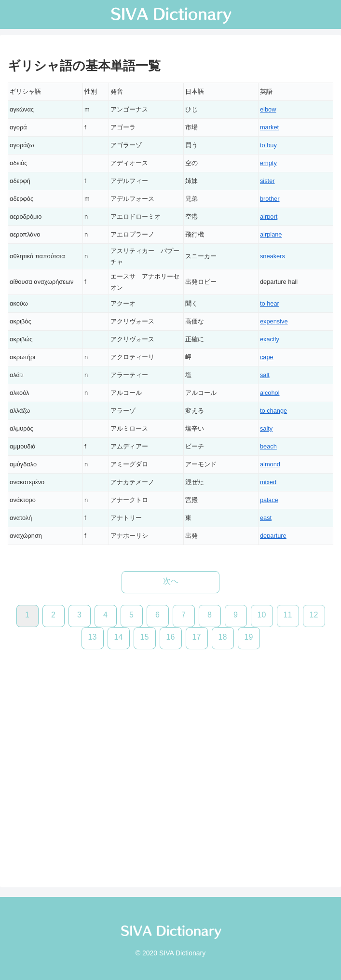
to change (273, 411)
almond (270, 464)
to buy (268, 145)
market (269, 127)
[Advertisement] (170, 759)
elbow (268, 109)
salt (265, 375)
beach (268, 446)
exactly (270, 339)
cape (267, 357)
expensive (274, 321)
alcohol (270, 393)
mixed (268, 482)
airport (269, 217)
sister (267, 181)
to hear (270, 303)
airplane (271, 234)
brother (270, 199)
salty (266, 428)
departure (273, 536)
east (266, 518)
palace (269, 500)
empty (268, 163)
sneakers (273, 256)
